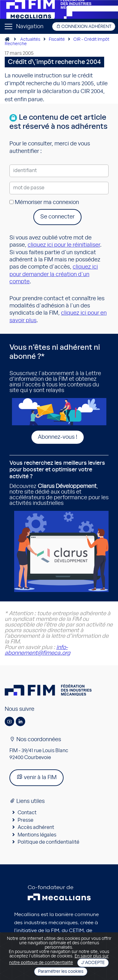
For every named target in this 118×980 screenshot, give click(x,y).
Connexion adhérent (84, 26)
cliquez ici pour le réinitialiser (64, 245)
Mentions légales (37, 835)
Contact (27, 813)
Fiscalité (57, 39)
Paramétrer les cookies (61, 972)
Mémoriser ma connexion (44, 202)
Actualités (30, 39)
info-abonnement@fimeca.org (37, 650)
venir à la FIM (37, 777)
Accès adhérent (36, 827)
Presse (25, 820)
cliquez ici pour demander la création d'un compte (54, 274)
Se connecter (57, 217)
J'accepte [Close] (93, 963)
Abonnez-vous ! (58, 437)
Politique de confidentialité (48, 842)
